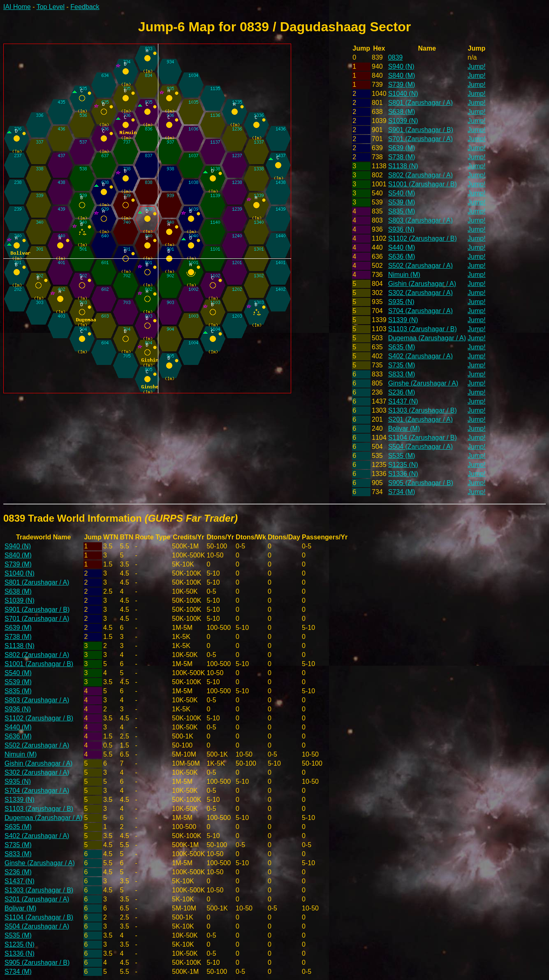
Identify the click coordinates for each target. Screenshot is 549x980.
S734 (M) (402, 492)
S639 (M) (402, 148)
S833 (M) (402, 374)
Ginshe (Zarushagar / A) (423, 383)
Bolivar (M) (404, 428)
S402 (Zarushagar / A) (420, 356)
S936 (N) (401, 229)
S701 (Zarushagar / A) (420, 139)
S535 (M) (402, 456)
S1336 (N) (403, 474)
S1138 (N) (403, 166)
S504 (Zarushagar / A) (420, 447)
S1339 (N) (403, 320)
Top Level (51, 7)
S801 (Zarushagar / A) (420, 103)
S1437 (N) (403, 401)
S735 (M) (402, 365)
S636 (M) (402, 257)
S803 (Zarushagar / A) (420, 220)
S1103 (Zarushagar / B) (423, 329)
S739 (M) (402, 85)
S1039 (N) (403, 121)
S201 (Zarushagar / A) (420, 419)
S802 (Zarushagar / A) (420, 175)
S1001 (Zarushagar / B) (423, 184)
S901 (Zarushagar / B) (421, 130)
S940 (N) (401, 66)
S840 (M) (402, 75)
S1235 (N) (403, 465)
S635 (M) (402, 347)
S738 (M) (402, 157)
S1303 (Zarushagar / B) (423, 410)
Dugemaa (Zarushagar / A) (427, 338)
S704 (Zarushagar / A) (420, 311)
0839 (396, 57)
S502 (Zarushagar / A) (420, 266)
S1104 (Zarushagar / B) (423, 438)
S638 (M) (402, 112)
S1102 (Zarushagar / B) (423, 238)
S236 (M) (402, 392)
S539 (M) (402, 202)
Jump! (477, 66)
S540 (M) (402, 193)
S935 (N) (401, 302)
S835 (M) (402, 211)
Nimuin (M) (404, 275)
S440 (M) (402, 247)
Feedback (85, 7)
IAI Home (17, 7)
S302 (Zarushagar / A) (420, 293)
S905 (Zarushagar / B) (421, 483)
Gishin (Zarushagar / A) (422, 284)
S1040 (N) (403, 94)
